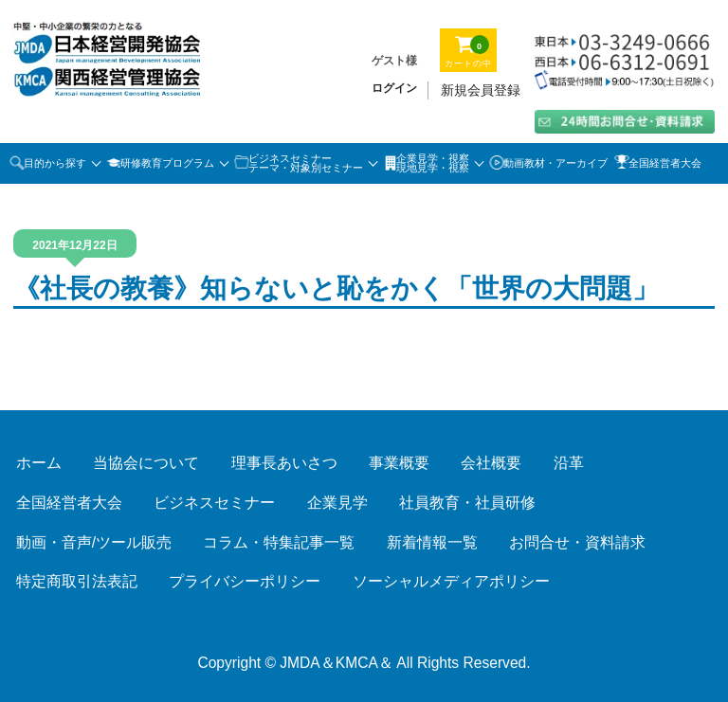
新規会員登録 (481, 90)
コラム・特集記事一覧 (279, 542)
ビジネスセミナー (214, 503)
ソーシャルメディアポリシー (451, 581)
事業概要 (399, 463)
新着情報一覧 (432, 542)
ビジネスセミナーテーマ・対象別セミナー (306, 163)
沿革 (569, 463)
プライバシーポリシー (245, 581)
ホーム (39, 463)
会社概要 (491, 463)
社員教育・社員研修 (467, 503)
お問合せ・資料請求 (577, 542)
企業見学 (337, 503)
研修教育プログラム (167, 163)
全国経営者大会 (665, 163)
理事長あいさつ (284, 463)
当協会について (146, 463)
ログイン (394, 88)
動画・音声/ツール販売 (94, 542)
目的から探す (55, 163)
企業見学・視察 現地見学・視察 (433, 163)
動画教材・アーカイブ (555, 163)
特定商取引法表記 (77, 581)
